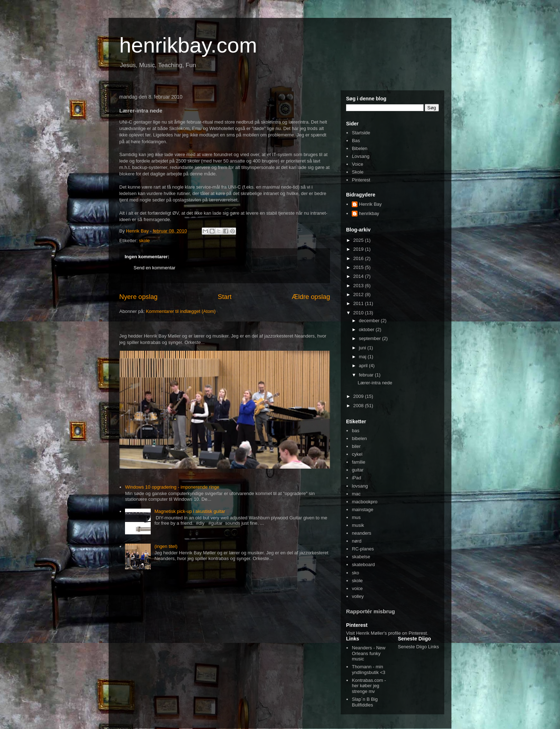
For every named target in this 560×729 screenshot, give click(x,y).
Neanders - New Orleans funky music (369, 653)
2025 (359, 240)
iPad (356, 478)
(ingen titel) (166, 546)
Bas (356, 141)
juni (363, 348)
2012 (359, 294)
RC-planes (363, 549)
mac (356, 494)
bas (356, 431)
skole (144, 241)
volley (358, 596)
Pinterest (361, 180)
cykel (357, 454)
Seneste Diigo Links (418, 647)
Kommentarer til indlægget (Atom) (181, 311)
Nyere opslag (138, 297)
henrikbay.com (188, 45)
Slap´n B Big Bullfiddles (365, 702)
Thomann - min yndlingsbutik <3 (369, 670)
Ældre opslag (311, 297)
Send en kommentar (154, 268)
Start (225, 297)
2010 (359, 313)
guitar (358, 470)
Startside (361, 133)
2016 (359, 258)
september (371, 338)
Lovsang (361, 156)
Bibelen (359, 148)
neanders (361, 533)
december (370, 321)
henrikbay (369, 213)
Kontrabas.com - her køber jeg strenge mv (369, 686)
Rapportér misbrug (371, 611)
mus (356, 517)
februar (367, 375)
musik (358, 525)
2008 (359, 406)
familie (359, 462)
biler (356, 446)
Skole (358, 172)
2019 (359, 249)
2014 (359, 276)
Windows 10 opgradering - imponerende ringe (172, 487)
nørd (357, 541)
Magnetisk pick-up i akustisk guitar (190, 511)
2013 (359, 286)
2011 (359, 303)
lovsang (360, 486)
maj (363, 357)
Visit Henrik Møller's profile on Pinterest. (387, 633)
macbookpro (365, 502)
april (364, 366)
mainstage (362, 510)
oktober (367, 329)
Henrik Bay (370, 204)
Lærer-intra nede (375, 383)
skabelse (361, 557)
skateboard (363, 565)
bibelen (359, 438)
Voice (357, 164)
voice (357, 588)
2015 (359, 267)
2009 (359, 396)
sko (355, 573)
